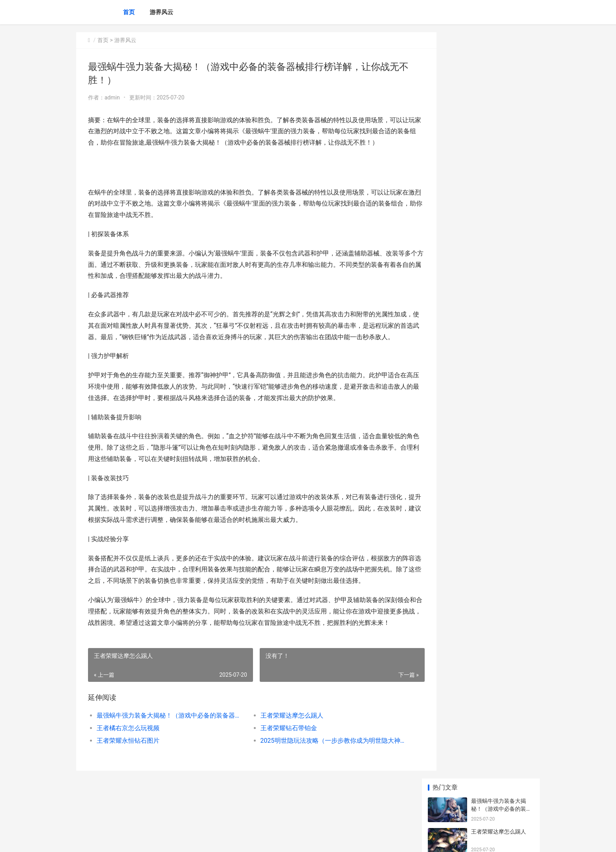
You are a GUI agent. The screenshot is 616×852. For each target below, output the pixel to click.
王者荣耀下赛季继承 (496, 357)
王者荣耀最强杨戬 (493, 265)
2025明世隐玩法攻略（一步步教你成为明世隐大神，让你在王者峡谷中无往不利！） (318, 775)
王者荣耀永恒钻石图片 (128, 775)
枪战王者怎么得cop (495, 235)
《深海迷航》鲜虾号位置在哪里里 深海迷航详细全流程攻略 (502, 453)
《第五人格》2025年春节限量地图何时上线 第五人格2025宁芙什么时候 (502, 484)
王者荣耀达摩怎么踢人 (280, 750)
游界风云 (161, 12)
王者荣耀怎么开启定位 (499, 388)
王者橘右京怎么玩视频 (128, 762)
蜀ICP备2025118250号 (183, 839)
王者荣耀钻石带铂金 (277, 762)
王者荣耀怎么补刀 (493, 327)
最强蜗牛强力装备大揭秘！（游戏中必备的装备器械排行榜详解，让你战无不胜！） (165, 750)
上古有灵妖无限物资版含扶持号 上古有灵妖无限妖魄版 (502, 514)
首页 (129, 12)
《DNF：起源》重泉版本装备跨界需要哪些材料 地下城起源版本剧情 (502, 576)
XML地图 (218, 839)
